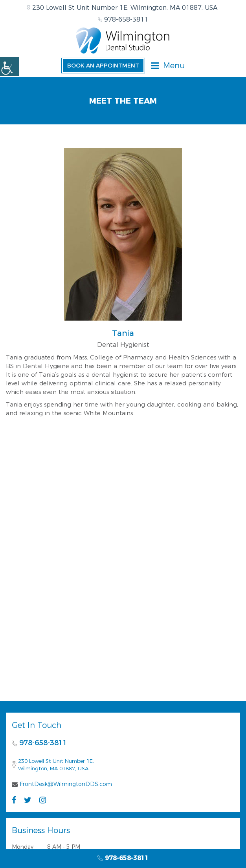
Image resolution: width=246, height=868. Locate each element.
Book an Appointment (103, 66)
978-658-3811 (123, 19)
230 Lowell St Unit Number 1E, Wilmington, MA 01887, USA (122, 8)
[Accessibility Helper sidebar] (9, 67)
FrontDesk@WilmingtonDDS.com (66, 784)
